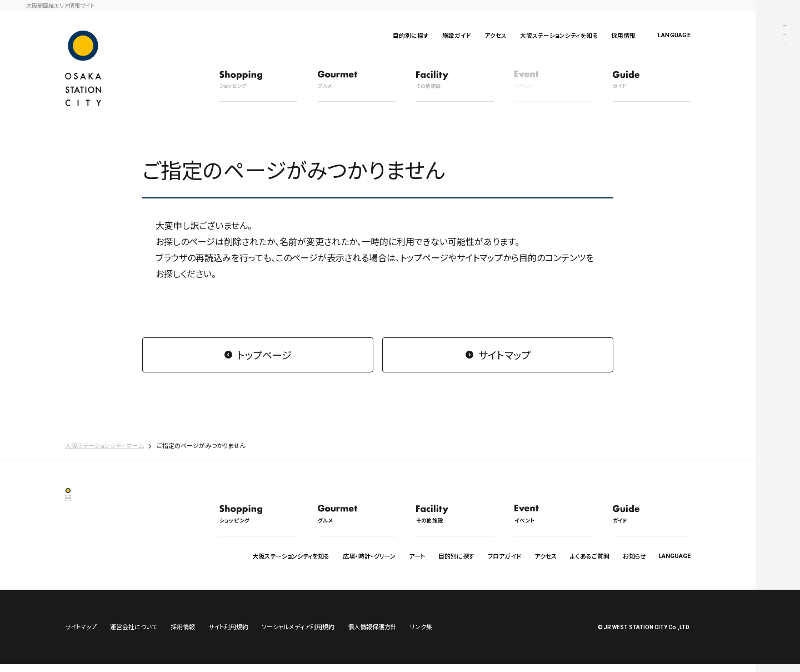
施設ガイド (457, 35)
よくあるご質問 (590, 556)
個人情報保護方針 (372, 634)
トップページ (264, 355)
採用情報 (623, 35)
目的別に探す (411, 35)
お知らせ (634, 556)
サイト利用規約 (228, 634)
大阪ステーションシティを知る (559, 35)
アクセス (496, 35)
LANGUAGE (674, 35)
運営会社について (134, 634)
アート (417, 556)
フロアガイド (504, 556)
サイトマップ (504, 355)
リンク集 (421, 634)
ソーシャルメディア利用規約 (298, 634)
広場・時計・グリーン (369, 556)
